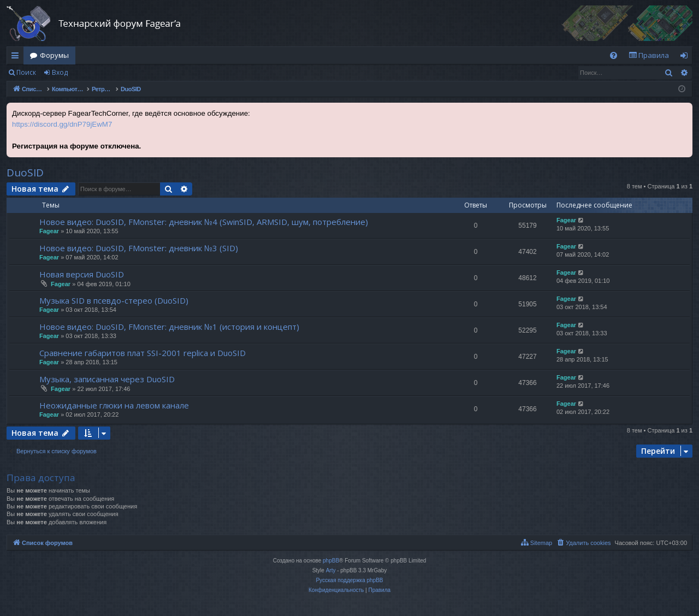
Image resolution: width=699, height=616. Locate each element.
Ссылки (17, 57)
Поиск (26, 72)
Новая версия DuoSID (82, 274)
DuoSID (25, 173)
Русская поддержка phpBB (349, 580)
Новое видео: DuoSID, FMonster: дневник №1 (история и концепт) (169, 327)
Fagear (49, 231)
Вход (60, 72)
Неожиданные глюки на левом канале (114, 405)
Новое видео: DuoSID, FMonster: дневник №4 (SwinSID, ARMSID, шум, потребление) (204, 222)
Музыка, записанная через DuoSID (107, 379)
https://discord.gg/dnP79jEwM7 (62, 124)
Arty (331, 570)
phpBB (331, 561)
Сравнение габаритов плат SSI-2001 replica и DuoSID (143, 353)
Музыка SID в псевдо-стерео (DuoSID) (114, 300)
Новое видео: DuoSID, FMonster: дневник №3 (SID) (139, 248)
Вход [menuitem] (686, 57)
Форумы (54, 55)
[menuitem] (614, 55)
